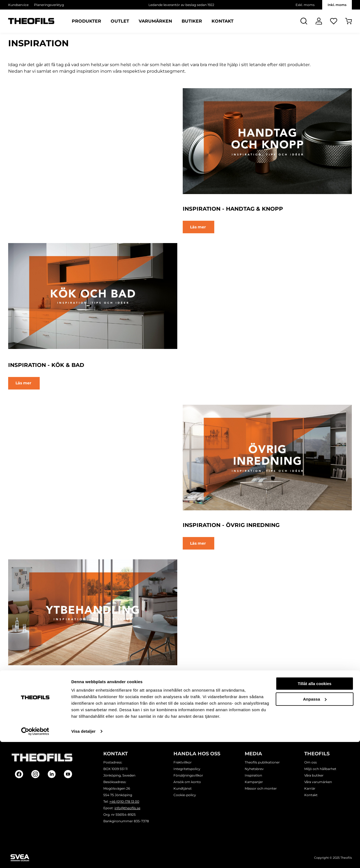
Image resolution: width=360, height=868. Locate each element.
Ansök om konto (187, 782)
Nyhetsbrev (254, 769)
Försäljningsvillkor (188, 775)
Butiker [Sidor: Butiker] (192, 21)
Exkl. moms (305, 5)
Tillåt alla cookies (315, 810)
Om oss (311, 762)
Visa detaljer (83, 857)
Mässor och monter (261, 788)
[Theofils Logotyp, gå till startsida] (31, 21)
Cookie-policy (185, 795)
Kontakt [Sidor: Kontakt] (223, 21)
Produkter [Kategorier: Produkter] (86, 21)
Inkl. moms (337, 5)
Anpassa (315, 825)
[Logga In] (319, 21)
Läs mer (198, 227)
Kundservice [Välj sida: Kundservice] (18, 5)
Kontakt (311, 795)
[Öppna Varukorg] (348, 21)
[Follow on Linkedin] (52, 774)
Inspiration (253, 775)
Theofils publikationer (262, 762)
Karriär (310, 788)
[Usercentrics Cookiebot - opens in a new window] (35, 857)
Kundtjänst (183, 788)
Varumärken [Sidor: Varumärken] (155, 21)
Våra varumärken (318, 782)
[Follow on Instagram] (35, 774)
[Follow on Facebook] (19, 774)
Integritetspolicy (187, 769)
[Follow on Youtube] (68, 774)
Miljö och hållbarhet (320, 769)
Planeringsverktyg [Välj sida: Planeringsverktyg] (49, 5)
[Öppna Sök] (304, 21)
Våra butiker (314, 775)
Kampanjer (254, 782)
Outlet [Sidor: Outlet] (120, 21)
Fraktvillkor (183, 762)
